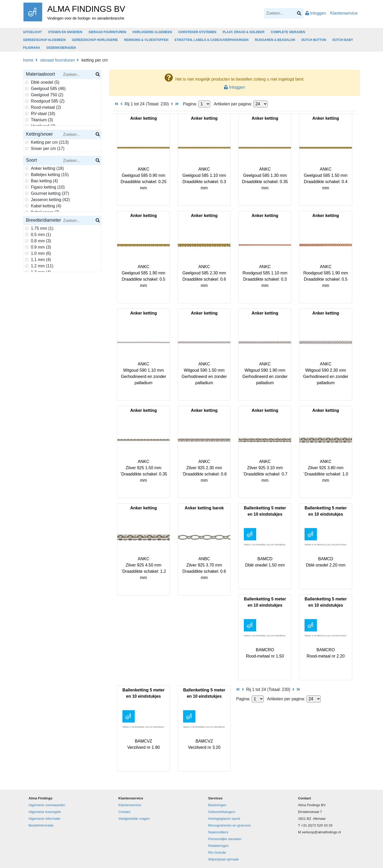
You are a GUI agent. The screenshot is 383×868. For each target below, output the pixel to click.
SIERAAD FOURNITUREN (107, 32)
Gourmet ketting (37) (49, 193)
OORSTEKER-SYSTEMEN (197, 32)
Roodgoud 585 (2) (46, 101)
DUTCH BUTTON (314, 40)
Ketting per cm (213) (48, 142)
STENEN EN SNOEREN (65, 32)
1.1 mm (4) (40, 259)
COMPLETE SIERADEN (288, 32)
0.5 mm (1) (40, 234)
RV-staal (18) (42, 113)
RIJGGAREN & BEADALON (275, 40)
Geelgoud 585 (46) (47, 88)
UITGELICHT (33, 32)
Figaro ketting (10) (47, 187)
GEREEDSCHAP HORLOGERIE (95, 40)
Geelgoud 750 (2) (46, 94)
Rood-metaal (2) (45, 107)
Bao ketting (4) (43, 180)
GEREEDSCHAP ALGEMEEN (44, 40)
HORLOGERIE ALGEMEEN (152, 32)
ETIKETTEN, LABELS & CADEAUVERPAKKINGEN (212, 40)
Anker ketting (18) (46, 168)
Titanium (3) (41, 119)
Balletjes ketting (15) (48, 174)
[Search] (284, 13)
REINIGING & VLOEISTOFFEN (146, 40)
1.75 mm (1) (41, 228)
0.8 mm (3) (40, 240)
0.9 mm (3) (40, 247)
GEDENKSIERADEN (61, 48)
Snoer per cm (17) (46, 148)
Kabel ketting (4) (45, 206)
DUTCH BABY (343, 40)
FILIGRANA (32, 48)
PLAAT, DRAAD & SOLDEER (243, 32)
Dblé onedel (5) (44, 82)
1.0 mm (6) (40, 253)
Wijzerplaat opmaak (223, 859)
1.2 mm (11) (41, 266)
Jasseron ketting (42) (49, 199)
